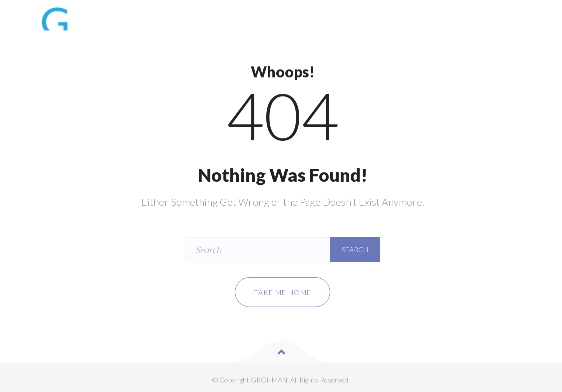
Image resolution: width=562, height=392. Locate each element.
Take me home (282, 292)
